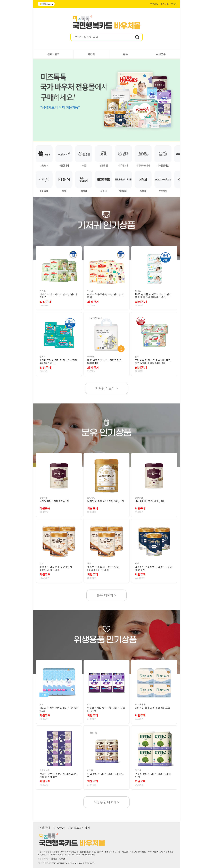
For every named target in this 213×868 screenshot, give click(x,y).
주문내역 (154, 4)
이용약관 (59, 828)
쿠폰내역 (165, 4)
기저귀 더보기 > (106, 388)
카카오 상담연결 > (59, 859)
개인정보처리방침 (79, 828)
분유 (125, 54)
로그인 (174, 4)
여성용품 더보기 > (106, 802)
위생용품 (161, 54)
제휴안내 (45, 828)
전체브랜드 (53, 54)
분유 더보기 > (106, 595)
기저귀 (91, 54)
